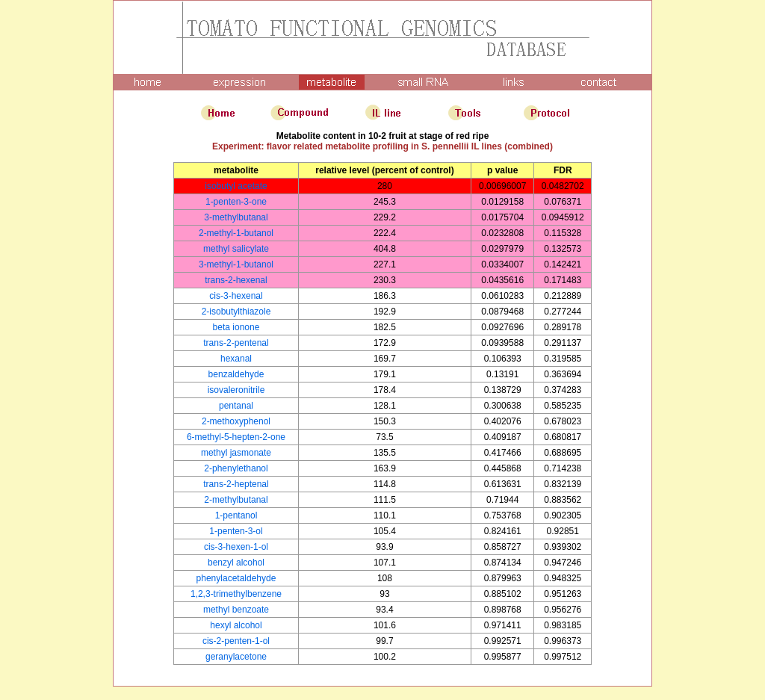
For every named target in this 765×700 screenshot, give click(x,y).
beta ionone (236, 327)
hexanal (236, 359)
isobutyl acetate (236, 186)
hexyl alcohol (236, 625)
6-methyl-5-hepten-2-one (236, 437)
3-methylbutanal (236, 217)
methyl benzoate (236, 610)
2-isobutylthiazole (236, 312)
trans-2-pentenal (236, 343)
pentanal (236, 406)
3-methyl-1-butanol (236, 264)
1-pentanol (236, 515)
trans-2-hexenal (236, 280)
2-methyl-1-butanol (236, 233)
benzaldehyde (236, 374)
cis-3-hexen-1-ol (236, 547)
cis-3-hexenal (236, 296)
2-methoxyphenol (236, 421)
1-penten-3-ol (236, 531)
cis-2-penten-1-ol (236, 641)
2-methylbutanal (236, 500)
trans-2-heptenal (236, 484)
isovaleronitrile (236, 390)
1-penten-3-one (236, 202)
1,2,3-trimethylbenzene (236, 594)
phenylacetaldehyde (236, 578)
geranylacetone (236, 657)
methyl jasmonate (236, 453)
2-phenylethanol (236, 468)
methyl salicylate (236, 249)
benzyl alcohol (236, 563)
